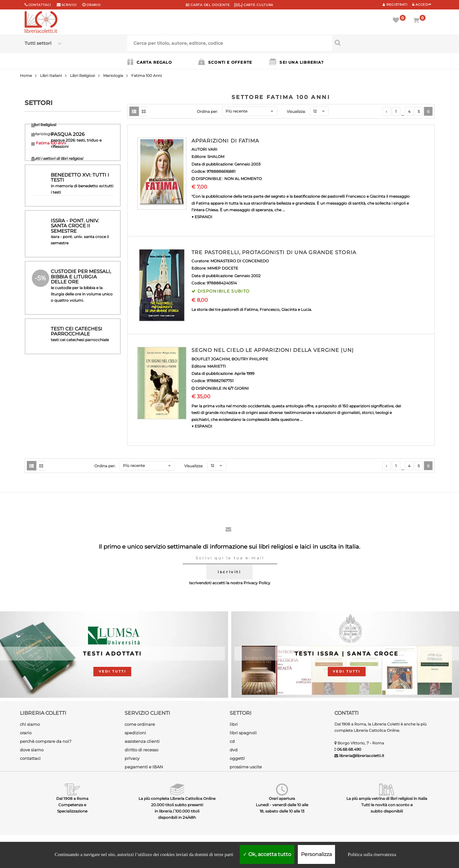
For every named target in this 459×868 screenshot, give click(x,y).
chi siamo (30, 724)
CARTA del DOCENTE (208, 5)
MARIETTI (217, 366)
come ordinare (140, 724)
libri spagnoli (243, 733)
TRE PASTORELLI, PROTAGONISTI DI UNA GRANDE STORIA (274, 252)
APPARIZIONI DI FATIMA (225, 141)
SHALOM (216, 157)
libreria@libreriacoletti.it (362, 756)
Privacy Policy (257, 583)
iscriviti (229, 572)
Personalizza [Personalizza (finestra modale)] (316, 854)
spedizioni (135, 733)
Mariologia (113, 76)
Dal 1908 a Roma (72, 798)
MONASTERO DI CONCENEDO (240, 261)
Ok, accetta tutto (267, 854)
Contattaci (40, 5)
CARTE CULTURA (254, 5)
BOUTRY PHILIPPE (250, 359)
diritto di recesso (141, 750)
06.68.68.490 (349, 749)
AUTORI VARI (204, 149)
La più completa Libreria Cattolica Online (177, 798)
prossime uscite (246, 767)
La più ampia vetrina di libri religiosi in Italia (387, 798)
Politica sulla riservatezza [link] (372, 854)
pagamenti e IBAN (144, 767)
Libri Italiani (51, 76)
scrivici (69, 5)
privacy (132, 758)
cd (232, 741)
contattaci (30, 758)
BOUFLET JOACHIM (211, 359)
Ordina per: (207, 111)
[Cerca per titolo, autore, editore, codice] (383, 43)
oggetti (237, 758)
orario (93, 5)
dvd (234, 750)
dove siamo (32, 750)
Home (26, 76)
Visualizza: (296, 111)
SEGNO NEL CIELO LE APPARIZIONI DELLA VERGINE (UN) (273, 350)
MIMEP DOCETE (223, 268)
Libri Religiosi (82, 76)
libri (234, 724)
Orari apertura (282, 798)
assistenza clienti (142, 741)
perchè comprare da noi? (46, 741)
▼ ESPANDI (202, 217)
